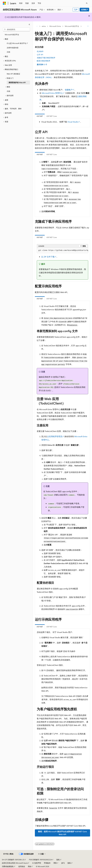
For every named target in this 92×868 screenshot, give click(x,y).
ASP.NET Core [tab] (52, 116)
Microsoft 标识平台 (72, 26)
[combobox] (16, 29)
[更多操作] (88, 26)
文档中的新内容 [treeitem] (13, 48)
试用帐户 (84, 10)
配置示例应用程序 (43, 61)
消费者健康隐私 (8, 866)
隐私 (58, 860)
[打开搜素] (87, 3)
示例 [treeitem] (8, 52)
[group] (62, 250)
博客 (55, 863)
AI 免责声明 (37, 863)
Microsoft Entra (55, 26)
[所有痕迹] (37, 26)
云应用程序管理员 (55, 436)
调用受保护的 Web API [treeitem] (17, 82)
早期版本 (47, 863)
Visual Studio (73, 122)
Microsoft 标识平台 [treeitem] (12, 35)
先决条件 (40, 51)
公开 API (40, 55)
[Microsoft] (4, 3)
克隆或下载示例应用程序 (46, 58)
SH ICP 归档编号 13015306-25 (13, 860)
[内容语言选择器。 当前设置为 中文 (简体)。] (9, 854)
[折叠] (29, 24)
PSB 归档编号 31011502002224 (40, 860)
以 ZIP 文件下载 (48, 257)
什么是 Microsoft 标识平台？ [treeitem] (17, 43)
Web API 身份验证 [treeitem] (13, 74)
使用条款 (22, 866)
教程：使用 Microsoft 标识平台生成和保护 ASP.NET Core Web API (62, 833)
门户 (76, 10)
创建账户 (69, 90)
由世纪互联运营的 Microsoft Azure (15, 863)
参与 (63, 863)
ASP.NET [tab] (40, 116)
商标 (30, 866)
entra (44, 26)
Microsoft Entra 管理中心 (52, 93)
